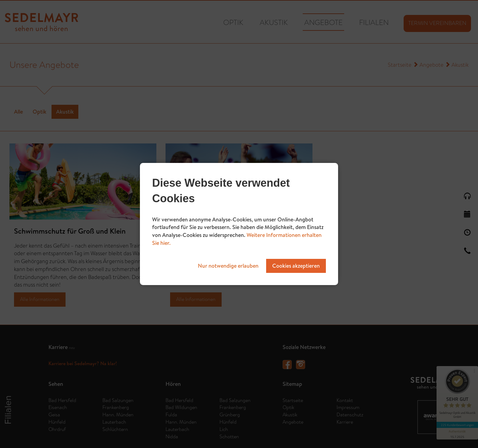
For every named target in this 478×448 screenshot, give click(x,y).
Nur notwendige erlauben (228, 266)
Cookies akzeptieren (296, 266)
